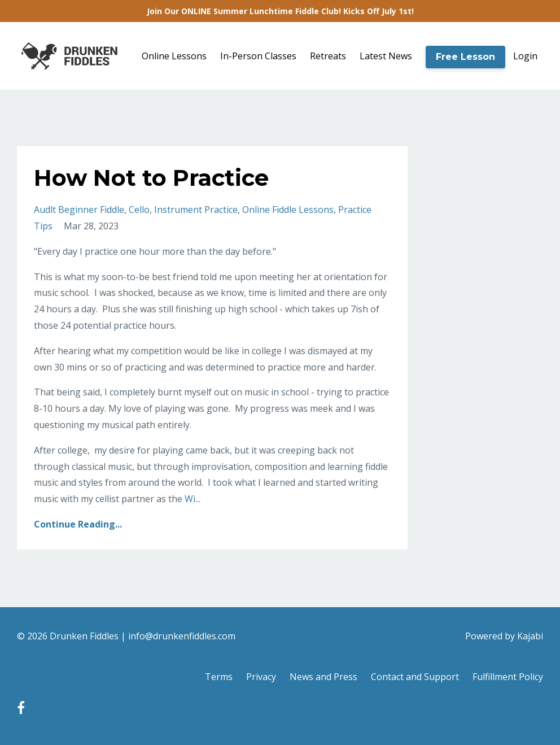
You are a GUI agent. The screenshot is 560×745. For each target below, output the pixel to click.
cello (139, 210)
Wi (190, 499)
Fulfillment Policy (508, 677)
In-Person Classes (258, 56)
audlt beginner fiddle (79, 210)
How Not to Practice (151, 178)
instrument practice (196, 210)
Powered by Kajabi (504, 636)
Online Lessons (174, 56)
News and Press (323, 677)
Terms (219, 677)
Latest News (386, 56)
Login (525, 56)
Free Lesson (465, 57)
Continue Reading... (78, 524)
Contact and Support (415, 677)
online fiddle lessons (288, 210)
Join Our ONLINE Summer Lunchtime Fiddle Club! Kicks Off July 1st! (280, 11)
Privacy (261, 677)
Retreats (328, 56)
